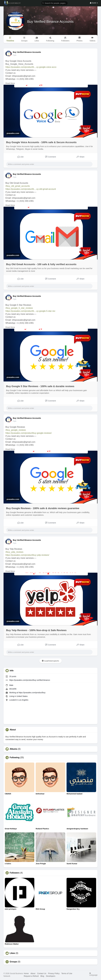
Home (26, 973)
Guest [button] (94, 3)
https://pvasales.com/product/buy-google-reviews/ (29, 433)
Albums (14, 749)
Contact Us (42, 973)
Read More (10, 83)
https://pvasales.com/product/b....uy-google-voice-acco (31, 67)
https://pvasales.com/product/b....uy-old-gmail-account (31, 189)
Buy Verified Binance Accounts (50, 22)
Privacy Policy (54, 973)
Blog (42, 976)
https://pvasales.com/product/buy (32, 693)
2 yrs (15, 55)
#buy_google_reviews (16, 430)
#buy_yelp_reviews (14, 552)
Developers (51, 976)
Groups (13, 962)
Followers (15, 873)
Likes (12, 953)
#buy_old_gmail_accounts (18, 186)
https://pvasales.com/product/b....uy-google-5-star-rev (30, 311)
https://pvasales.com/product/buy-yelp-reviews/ (27, 555)
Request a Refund (31, 976)
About (33, 973)
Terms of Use (67, 973)
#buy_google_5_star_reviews (19, 308)
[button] (54, 3)
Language (93, 974)
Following (15, 758)
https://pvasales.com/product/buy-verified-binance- (30, 680)
